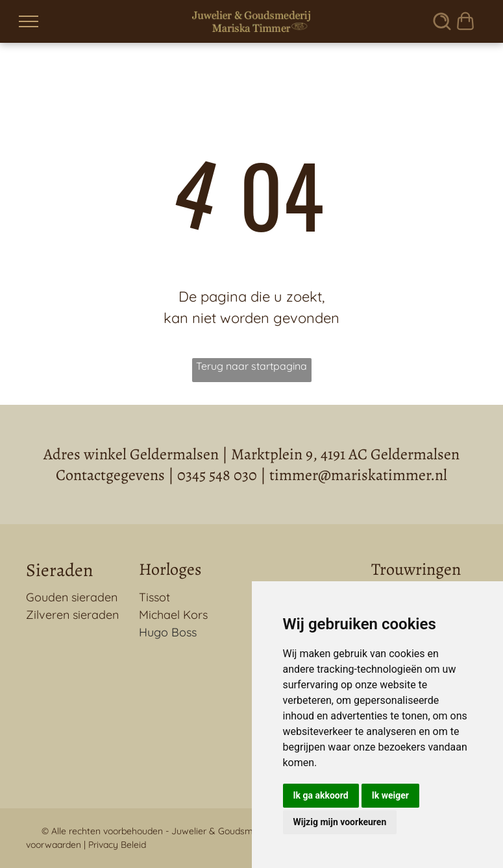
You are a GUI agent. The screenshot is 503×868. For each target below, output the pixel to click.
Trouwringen (416, 569)
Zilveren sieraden (72, 615)
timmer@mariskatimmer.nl (358, 475)
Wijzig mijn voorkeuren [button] (340, 822)
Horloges (170, 569)
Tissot (154, 597)
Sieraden (59, 570)
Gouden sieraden (72, 597)
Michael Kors (173, 615)
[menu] (29, 21)
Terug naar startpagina (251, 366)
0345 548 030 (217, 475)
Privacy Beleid (117, 845)
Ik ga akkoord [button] (321, 795)
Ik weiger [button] (390, 795)
